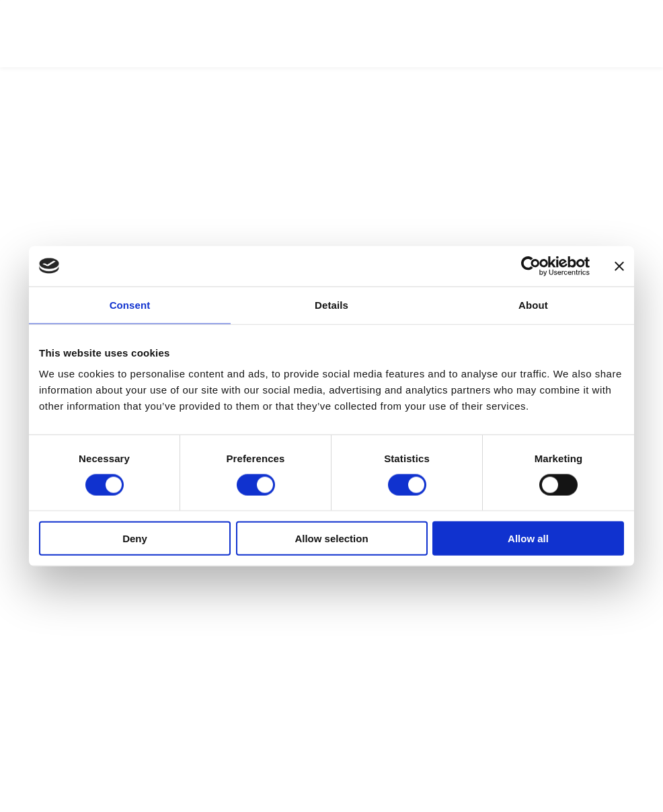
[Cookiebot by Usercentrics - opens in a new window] (531, 266)
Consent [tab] (130, 304)
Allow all (528, 539)
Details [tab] (331, 304)
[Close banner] (619, 266)
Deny (135, 539)
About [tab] (533, 304)
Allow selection (331, 539)
